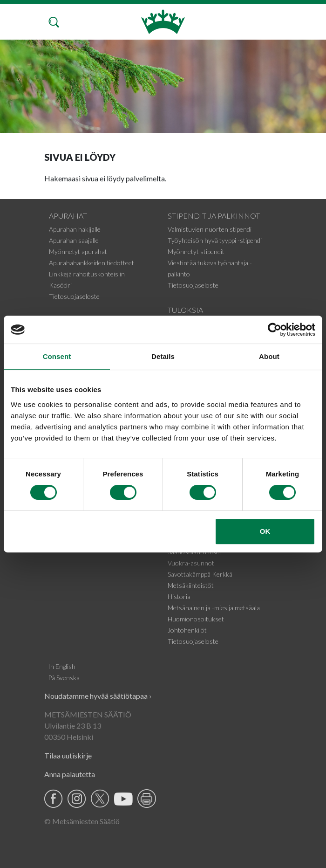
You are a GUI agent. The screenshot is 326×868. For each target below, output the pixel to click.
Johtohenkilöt (187, 630)
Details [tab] (163, 356)
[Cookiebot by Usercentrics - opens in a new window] (275, 330)
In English (62, 666)
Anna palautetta (70, 774)
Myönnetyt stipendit (196, 251)
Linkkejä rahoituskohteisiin (87, 274)
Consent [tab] (57, 356)
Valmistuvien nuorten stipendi (210, 229)
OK (265, 531)
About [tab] (269, 356)
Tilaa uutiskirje (68, 755)
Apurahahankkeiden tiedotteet (92, 263)
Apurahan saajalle (74, 240)
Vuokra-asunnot (191, 563)
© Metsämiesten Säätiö (82, 821)
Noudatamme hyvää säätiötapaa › (98, 696)
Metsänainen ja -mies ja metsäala (214, 608)
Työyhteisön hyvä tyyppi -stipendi (215, 240)
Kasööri (60, 285)
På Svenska (64, 678)
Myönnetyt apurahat (78, 251)
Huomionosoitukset (196, 619)
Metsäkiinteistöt (191, 585)
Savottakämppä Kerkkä (200, 574)
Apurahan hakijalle (75, 229)
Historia (179, 596)
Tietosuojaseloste (74, 296)
